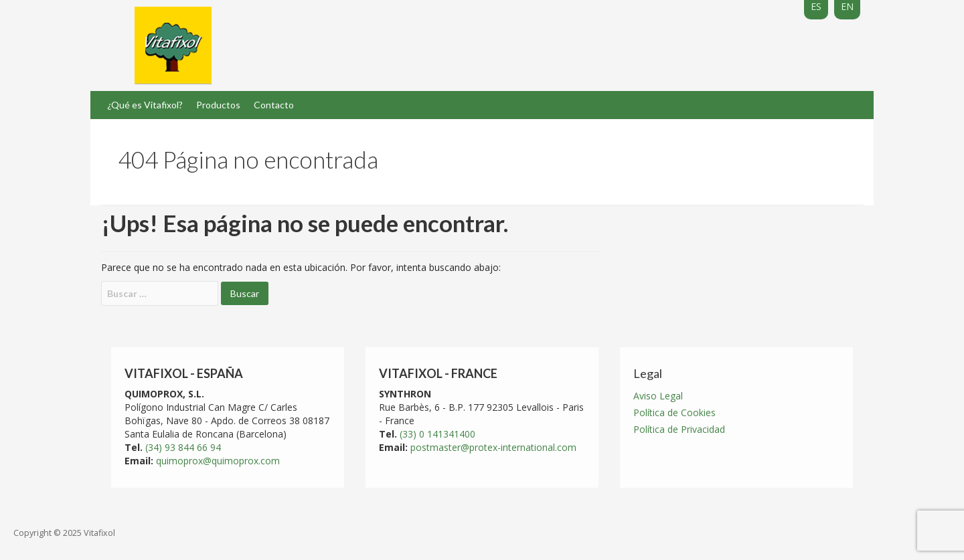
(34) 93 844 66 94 (183, 447)
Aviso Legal (658, 396)
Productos (218, 105)
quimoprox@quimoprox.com (218, 461)
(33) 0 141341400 (437, 434)
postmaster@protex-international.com (493, 447)
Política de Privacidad (679, 429)
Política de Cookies (674, 412)
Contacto (274, 105)
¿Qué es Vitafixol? (145, 105)
